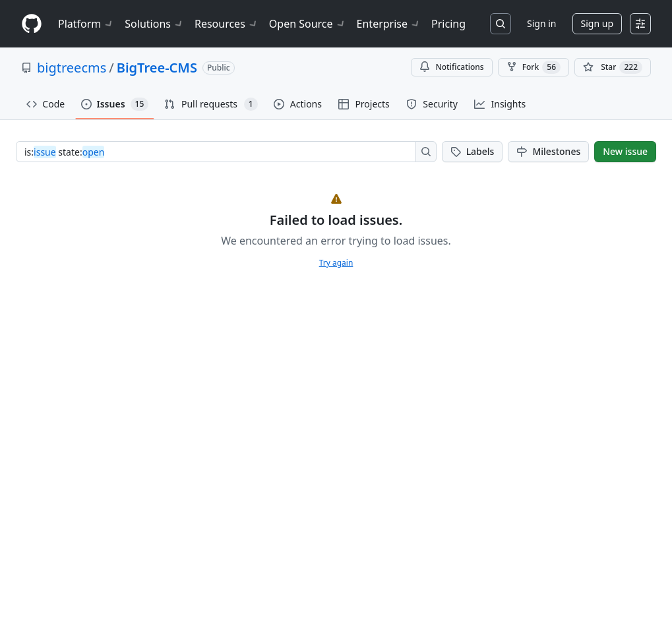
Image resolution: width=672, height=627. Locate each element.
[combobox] (220, 152)
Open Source (308, 24)
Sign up (597, 23)
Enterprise (389, 24)
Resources (227, 24)
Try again (336, 263)
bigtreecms (72, 68)
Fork (534, 67)
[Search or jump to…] (501, 24)
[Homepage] (32, 24)
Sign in (541, 23)
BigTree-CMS (157, 68)
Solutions (154, 24)
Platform (86, 24)
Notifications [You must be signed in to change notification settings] (451, 67)
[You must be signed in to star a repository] (613, 67)
